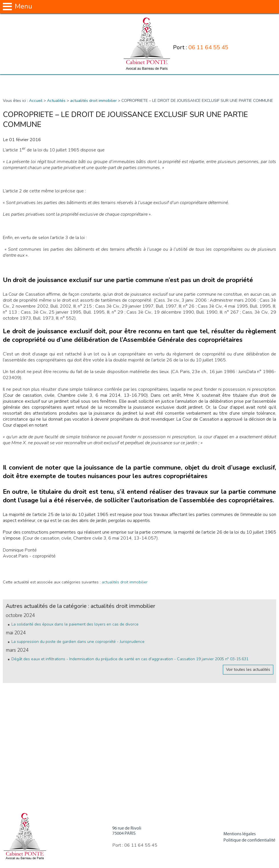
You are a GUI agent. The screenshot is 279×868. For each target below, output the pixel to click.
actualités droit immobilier (93, 101)
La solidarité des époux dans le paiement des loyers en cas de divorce (75, 624)
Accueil (36, 101)
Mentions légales (240, 834)
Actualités (56, 101)
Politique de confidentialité (249, 840)
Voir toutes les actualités (248, 669)
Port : (201, 47)
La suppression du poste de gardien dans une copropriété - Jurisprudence (78, 642)
